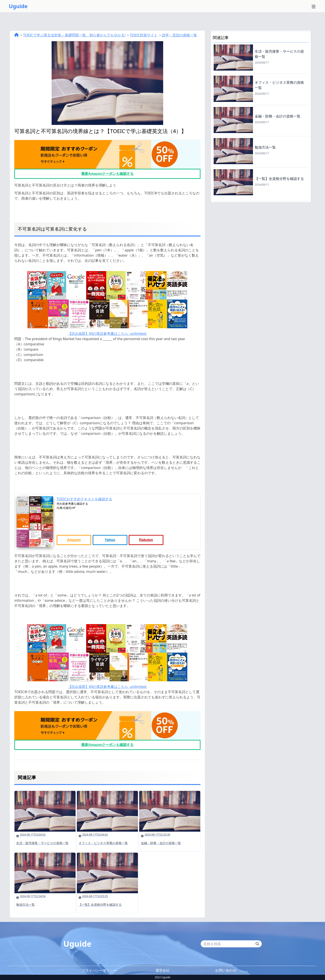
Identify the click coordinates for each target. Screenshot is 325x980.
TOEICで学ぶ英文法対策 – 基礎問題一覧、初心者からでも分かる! (74, 35)
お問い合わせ (226, 970)
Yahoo (110, 540)
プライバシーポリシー (99, 970)
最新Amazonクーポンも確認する (107, 174)
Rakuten (146, 540)
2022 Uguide (162, 977)
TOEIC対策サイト (144, 35)
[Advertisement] (261, 233)
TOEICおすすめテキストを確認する (85, 499)
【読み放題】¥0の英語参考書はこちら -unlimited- (107, 334)
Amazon (74, 540)
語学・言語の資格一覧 (179, 35)
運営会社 (162, 970)
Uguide (18, 6)
